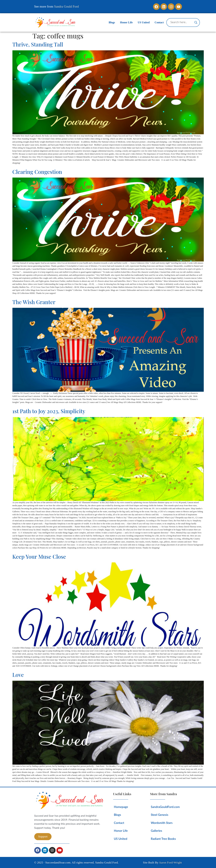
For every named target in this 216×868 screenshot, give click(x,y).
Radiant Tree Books (163, 839)
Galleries (157, 831)
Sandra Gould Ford (66, 6)
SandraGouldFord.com (165, 807)
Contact (159, 22)
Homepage (121, 807)
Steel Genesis (160, 815)
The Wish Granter (34, 302)
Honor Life (126, 22)
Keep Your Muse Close (39, 556)
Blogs (112, 22)
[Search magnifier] (196, 22)
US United (144, 22)
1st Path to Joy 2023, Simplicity (49, 411)
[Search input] (182, 22)
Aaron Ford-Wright (170, 862)
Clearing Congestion (37, 172)
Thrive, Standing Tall (38, 44)
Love (18, 675)
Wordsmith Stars (162, 823)
